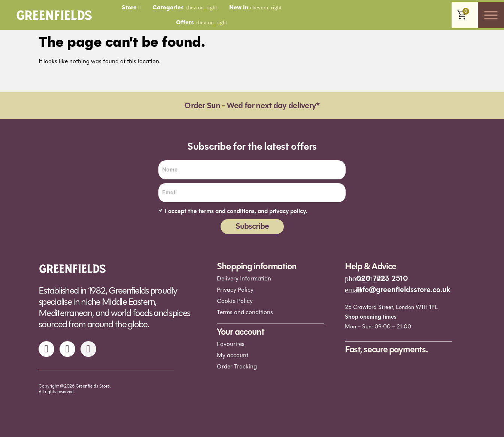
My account (233, 355)
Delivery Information (244, 278)
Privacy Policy (235, 290)
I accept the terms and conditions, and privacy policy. (236, 211)
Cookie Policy (235, 301)
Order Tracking (237, 366)
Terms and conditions (245, 312)
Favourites (231, 344)
